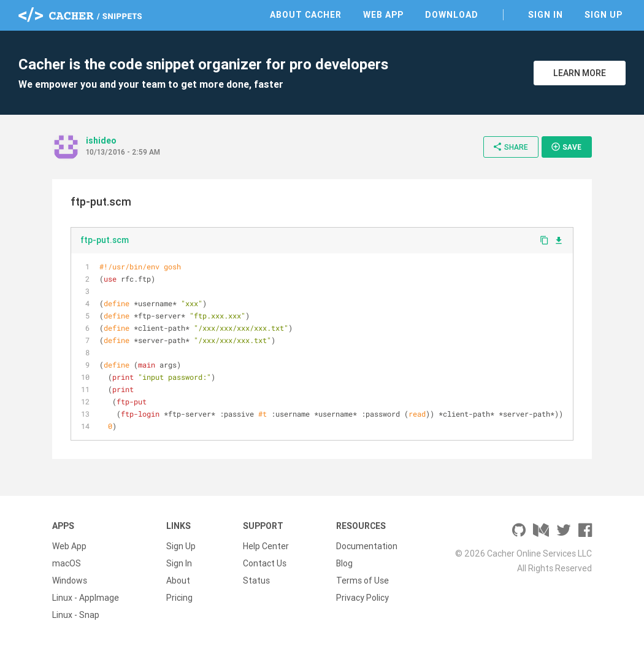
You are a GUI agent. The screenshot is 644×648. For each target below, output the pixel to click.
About (178, 580)
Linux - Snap (76, 615)
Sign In (546, 15)
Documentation (367, 546)
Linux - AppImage (86, 598)
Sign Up (604, 15)
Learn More (580, 73)
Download (452, 15)
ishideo (101, 141)
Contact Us (265, 563)
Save (566, 147)
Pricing (179, 598)
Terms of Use (362, 580)
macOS (67, 563)
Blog (344, 563)
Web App (383, 15)
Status (256, 580)
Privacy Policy (362, 598)
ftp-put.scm (105, 240)
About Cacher (306, 15)
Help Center (266, 546)
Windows (70, 580)
